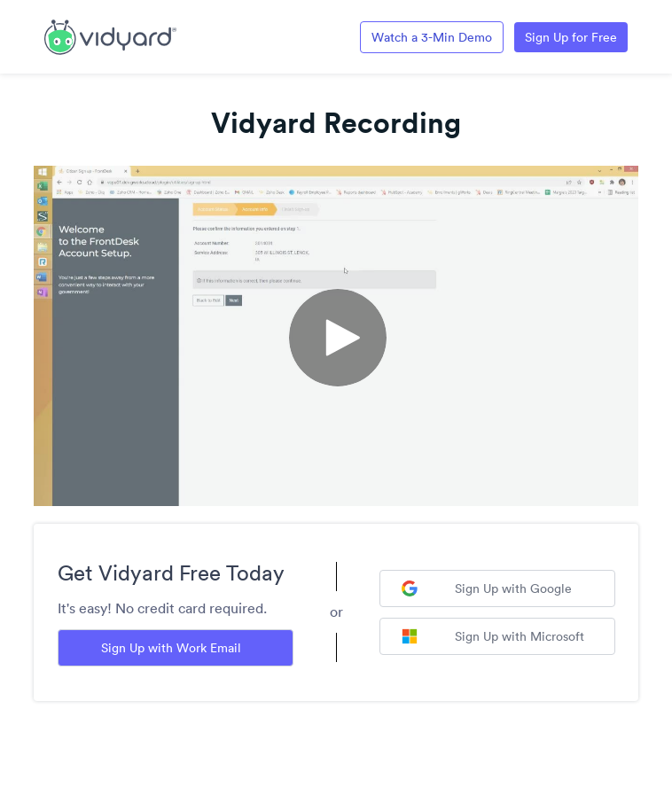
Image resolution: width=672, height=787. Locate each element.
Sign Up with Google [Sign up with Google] (487, 588)
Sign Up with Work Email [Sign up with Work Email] (171, 648)
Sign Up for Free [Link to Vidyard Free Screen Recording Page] (571, 37)
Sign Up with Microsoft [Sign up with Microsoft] (493, 636)
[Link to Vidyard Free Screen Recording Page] (110, 35)
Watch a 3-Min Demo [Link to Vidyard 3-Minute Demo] (432, 37)
